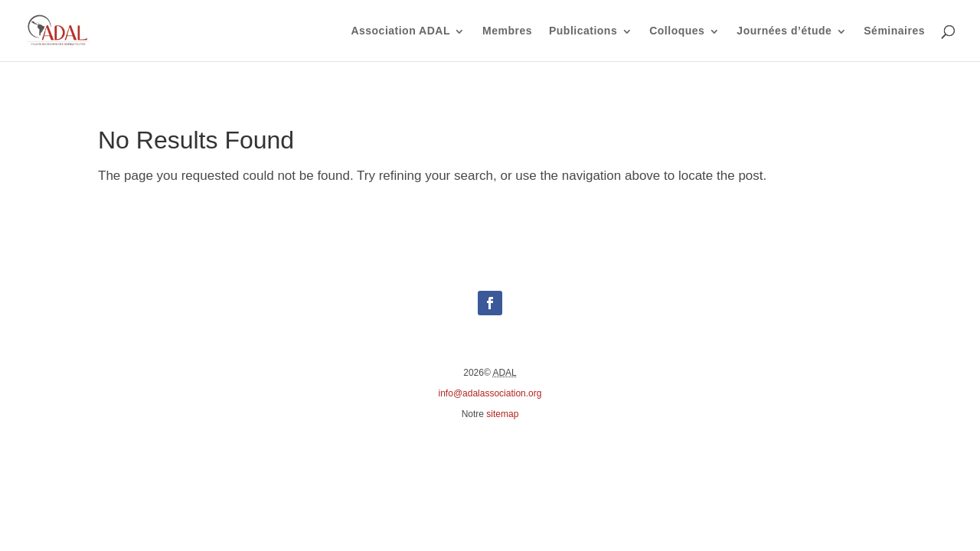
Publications (583, 31)
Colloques (677, 31)
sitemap (502, 414)
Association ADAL (400, 31)
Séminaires (894, 31)
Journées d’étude (784, 31)
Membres (507, 31)
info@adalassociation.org (490, 393)
